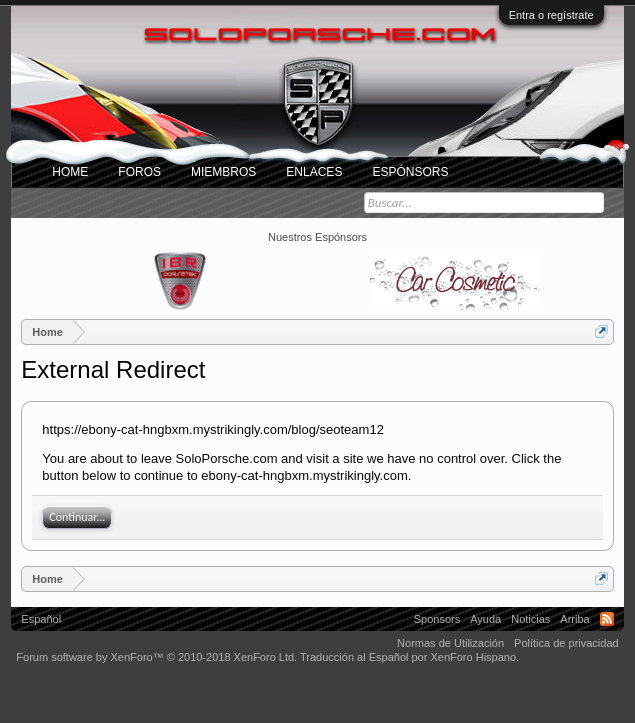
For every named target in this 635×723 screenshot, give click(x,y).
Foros (139, 172)
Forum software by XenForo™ (156, 657)
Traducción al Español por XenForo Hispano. (409, 657)
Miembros (223, 172)
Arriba (574, 619)
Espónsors (410, 172)
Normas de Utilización (450, 643)
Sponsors (437, 619)
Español (41, 619)
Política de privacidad (566, 643)
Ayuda (485, 619)
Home (70, 172)
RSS (607, 619)
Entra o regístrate (551, 15)
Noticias (530, 619)
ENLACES (314, 172)
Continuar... (77, 517)
